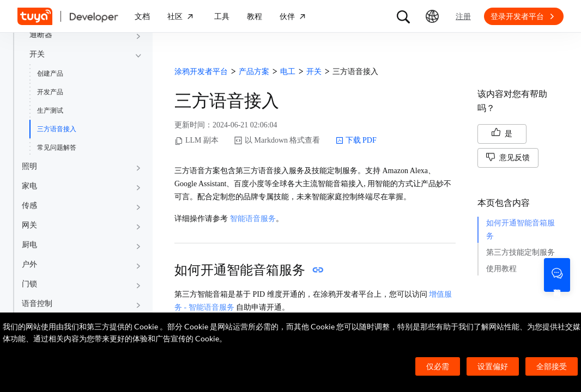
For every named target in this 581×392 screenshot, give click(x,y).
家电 (29, 186)
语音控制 (37, 304)
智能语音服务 (253, 219)
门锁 (29, 284)
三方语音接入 (57, 129)
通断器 (41, 35)
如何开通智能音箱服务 (521, 229)
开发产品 (50, 92)
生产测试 (50, 111)
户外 (29, 264)
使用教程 (501, 269)
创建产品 (50, 73)
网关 (29, 225)
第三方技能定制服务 (521, 252)
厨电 (29, 245)
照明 (29, 166)
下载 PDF (356, 140)
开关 (37, 54)
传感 (29, 206)
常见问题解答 (57, 148)
